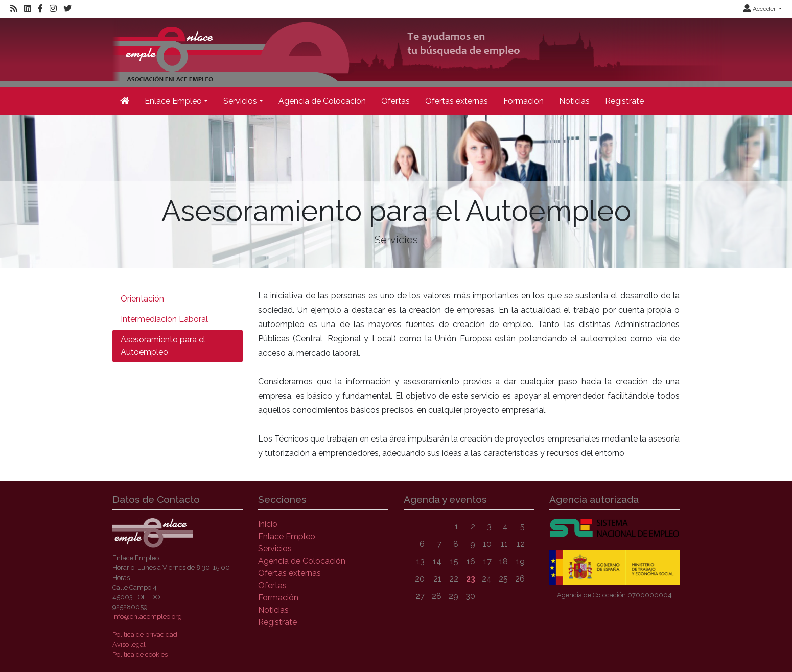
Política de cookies (140, 654)
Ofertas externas (457, 101)
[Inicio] (419, 52)
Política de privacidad (145, 634)
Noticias (574, 101)
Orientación (142, 299)
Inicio (268, 524)
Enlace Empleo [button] (173, 101)
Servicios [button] (240, 101)
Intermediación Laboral (164, 319)
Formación (523, 101)
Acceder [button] (760, 9)
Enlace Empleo (287, 536)
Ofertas (395, 101)
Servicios (275, 549)
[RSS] (14, 9)
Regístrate (624, 101)
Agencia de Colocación (322, 101)
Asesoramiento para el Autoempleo (163, 346)
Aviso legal (129, 645)
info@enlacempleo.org (147, 617)
